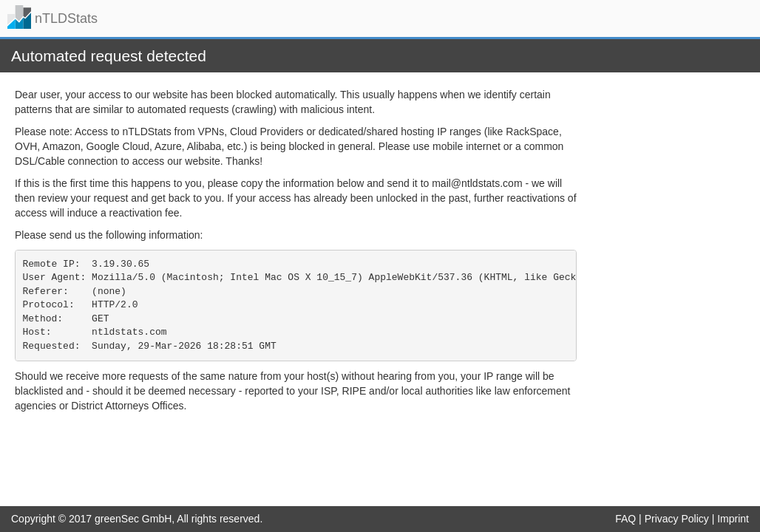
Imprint (733, 519)
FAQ (625, 519)
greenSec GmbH (133, 519)
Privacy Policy (677, 519)
